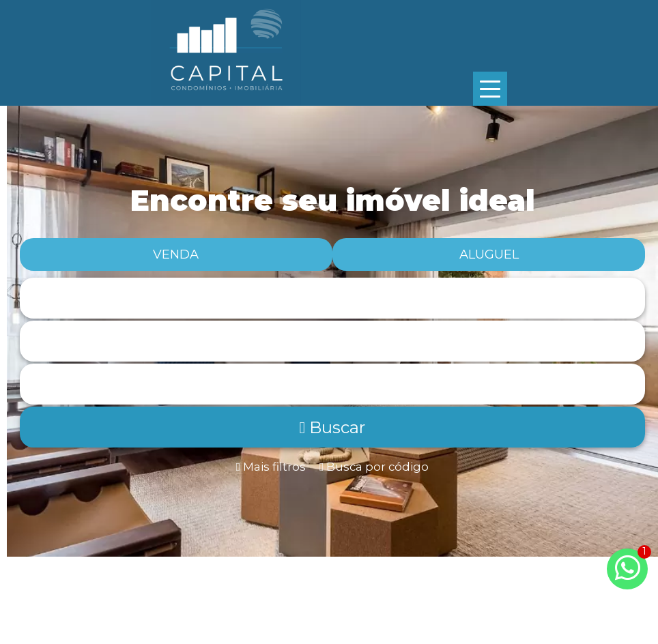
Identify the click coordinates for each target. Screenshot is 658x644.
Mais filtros (271, 467)
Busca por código (374, 467)
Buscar (333, 427)
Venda (176, 254)
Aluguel (489, 254)
